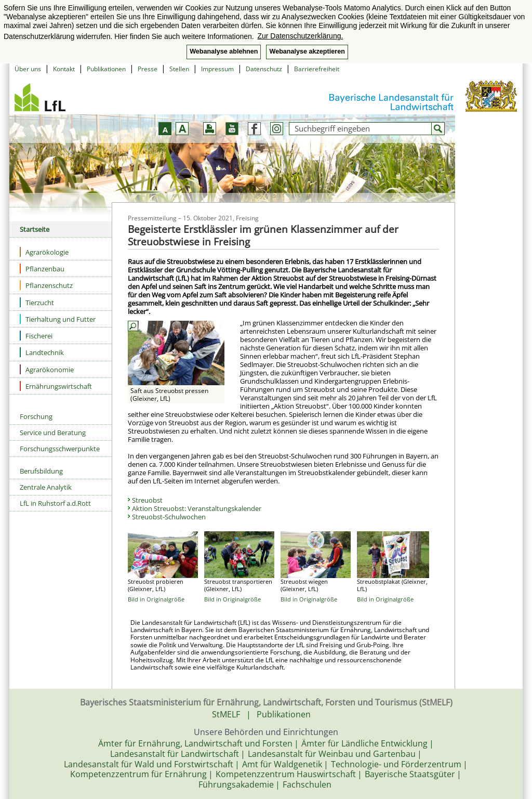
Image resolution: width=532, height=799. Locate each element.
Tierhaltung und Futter (58, 319)
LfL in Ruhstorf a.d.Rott (55, 503)
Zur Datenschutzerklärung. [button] (300, 36)
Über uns (28, 69)
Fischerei (36, 336)
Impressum (217, 69)
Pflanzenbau (42, 268)
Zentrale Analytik (46, 487)
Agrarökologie (44, 252)
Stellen (179, 69)
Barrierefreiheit (317, 69)
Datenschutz (264, 69)
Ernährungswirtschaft (56, 386)
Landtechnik (42, 352)
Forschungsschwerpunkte (60, 449)
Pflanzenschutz (46, 285)
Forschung (36, 416)
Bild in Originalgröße (156, 599)
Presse (148, 69)
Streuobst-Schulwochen (169, 517)
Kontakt (64, 69)
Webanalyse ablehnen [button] (224, 51)
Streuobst (147, 500)
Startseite (35, 229)
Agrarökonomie (47, 369)
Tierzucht (37, 302)
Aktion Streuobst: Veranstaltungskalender (197, 508)
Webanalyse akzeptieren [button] (307, 51)
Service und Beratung (53, 433)
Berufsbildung (41, 471)
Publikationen (106, 69)
